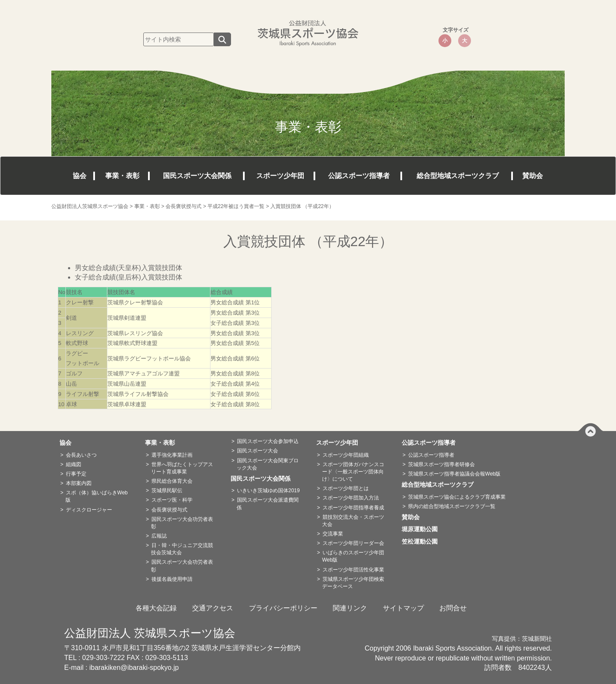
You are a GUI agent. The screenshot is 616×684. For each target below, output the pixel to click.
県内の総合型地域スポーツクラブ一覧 (452, 506)
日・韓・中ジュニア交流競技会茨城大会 (182, 549)
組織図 (74, 464)
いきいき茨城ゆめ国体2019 (268, 491)
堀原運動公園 (423, 529)
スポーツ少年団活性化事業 (353, 570)
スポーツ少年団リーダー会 (353, 543)
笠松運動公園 (423, 541)
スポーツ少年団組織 (346, 455)
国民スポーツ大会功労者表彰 (182, 523)
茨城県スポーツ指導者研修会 (441, 464)
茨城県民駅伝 (167, 491)
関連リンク (350, 608)
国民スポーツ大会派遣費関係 (268, 504)
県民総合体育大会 (172, 481)
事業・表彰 (122, 176)
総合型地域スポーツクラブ (458, 176)
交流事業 (333, 534)
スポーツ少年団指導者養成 (353, 508)
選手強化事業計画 (172, 455)
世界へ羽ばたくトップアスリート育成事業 (182, 468)
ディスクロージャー (89, 510)
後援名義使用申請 (172, 579)
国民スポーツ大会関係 (197, 176)
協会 (80, 176)
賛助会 (533, 176)
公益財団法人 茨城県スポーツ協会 (150, 633)
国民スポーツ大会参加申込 (268, 441)
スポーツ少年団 (280, 176)
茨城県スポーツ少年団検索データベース (353, 583)
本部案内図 (79, 483)
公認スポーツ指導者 (359, 176)
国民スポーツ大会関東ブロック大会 (268, 464)
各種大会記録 (156, 608)
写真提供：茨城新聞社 (522, 639)
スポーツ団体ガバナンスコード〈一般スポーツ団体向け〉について (353, 472)
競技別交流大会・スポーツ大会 (353, 521)
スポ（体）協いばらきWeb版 (96, 496)
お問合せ (453, 608)
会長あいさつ (81, 455)
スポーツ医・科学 (172, 500)
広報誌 (159, 536)
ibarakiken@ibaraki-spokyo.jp (134, 668)
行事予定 (76, 474)
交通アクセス (213, 608)
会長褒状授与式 (169, 510)
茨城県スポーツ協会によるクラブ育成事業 (457, 497)
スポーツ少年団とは (346, 488)
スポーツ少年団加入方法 (351, 498)
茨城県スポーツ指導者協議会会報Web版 (454, 474)
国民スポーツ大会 (258, 451)
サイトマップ (403, 608)
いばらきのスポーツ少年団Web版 (353, 556)
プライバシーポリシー (283, 608)
